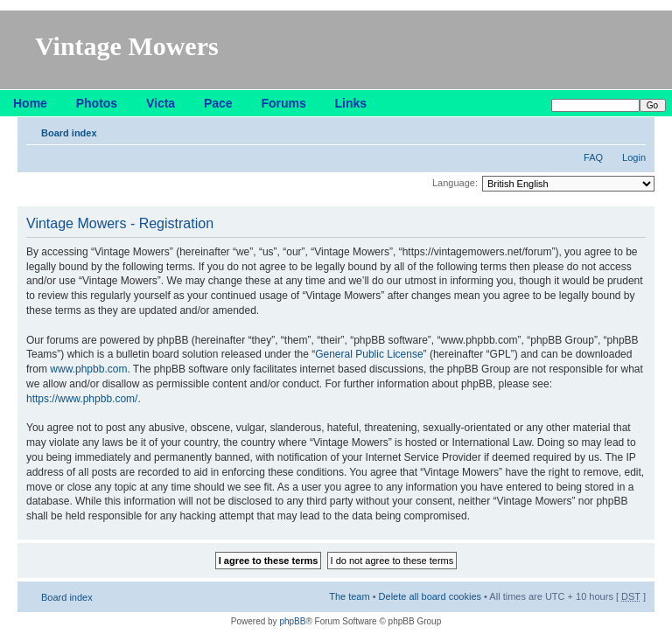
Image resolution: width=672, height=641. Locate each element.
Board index (69, 133)
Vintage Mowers (127, 46)
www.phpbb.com (88, 369)
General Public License (369, 354)
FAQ (593, 157)
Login (634, 157)
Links (351, 103)
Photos (97, 103)
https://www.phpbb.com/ (82, 399)
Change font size (633, 129)
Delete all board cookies (430, 596)
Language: (455, 183)
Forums (283, 103)
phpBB (292, 621)
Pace (218, 103)
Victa (161, 103)
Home (30, 103)
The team (349, 596)
